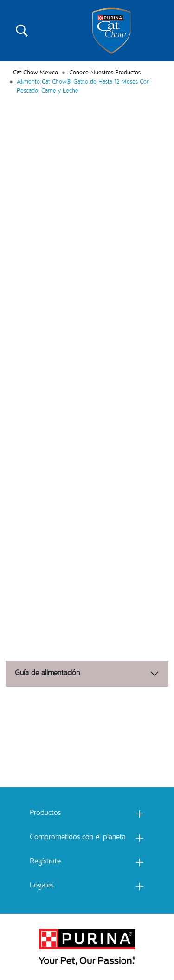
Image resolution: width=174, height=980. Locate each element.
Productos (45, 814)
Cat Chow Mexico (35, 73)
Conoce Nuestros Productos (105, 73)
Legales (42, 886)
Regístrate (45, 862)
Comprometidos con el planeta (78, 838)
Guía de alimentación (47, 674)
